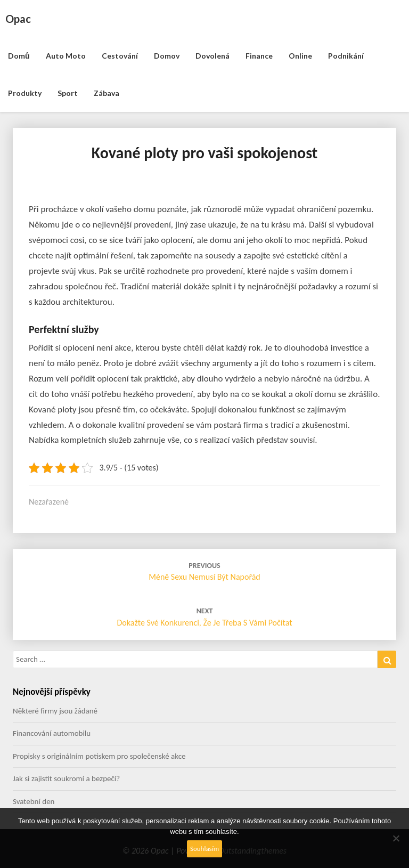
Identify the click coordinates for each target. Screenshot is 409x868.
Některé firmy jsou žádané (55, 711)
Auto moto (66, 56)
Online (300, 56)
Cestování (120, 56)
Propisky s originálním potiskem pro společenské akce (99, 756)
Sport (68, 93)
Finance (259, 56)
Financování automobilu (52, 733)
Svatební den (34, 801)
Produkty (25, 93)
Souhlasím (204, 849)
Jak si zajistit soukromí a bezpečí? (66, 778)
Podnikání (346, 56)
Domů (19, 56)
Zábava (107, 93)
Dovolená (212, 56)
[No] (396, 838)
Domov (167, 56)
